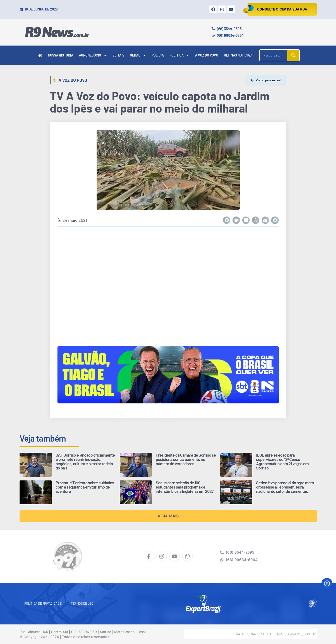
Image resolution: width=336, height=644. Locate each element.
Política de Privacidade (43, 603)
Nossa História (61, 55)
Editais (118, 55)
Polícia (158, 55)
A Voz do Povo (207, 55)
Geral (138, 55)
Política (179, 55)
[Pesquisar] (293, 55)
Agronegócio (93, 55)
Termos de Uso (82, 603)
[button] (227, 220)
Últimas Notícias (238, 55)
